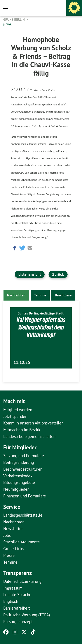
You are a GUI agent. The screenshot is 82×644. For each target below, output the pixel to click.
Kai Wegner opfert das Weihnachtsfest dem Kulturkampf (41, 327)
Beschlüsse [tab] (63, 295)
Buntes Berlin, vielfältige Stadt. (41, 313)
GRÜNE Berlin (14, 19)
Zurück (58, 274)
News (7, 25)
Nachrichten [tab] (16, 295)
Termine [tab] (40, 295)
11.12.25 (22, 363)
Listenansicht (30, 274)
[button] (14, 248)
